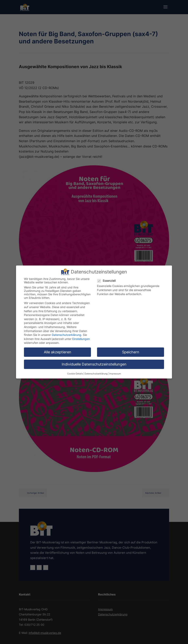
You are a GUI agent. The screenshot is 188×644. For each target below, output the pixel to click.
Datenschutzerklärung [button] (96, 373)
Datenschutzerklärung (66, 334)
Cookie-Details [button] (75, 373)
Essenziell (108, 280)
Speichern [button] (131, 351)
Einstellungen (81, 338)
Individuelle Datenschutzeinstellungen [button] (94, 363)
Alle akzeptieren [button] (58, 351)
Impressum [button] (115, 373)
